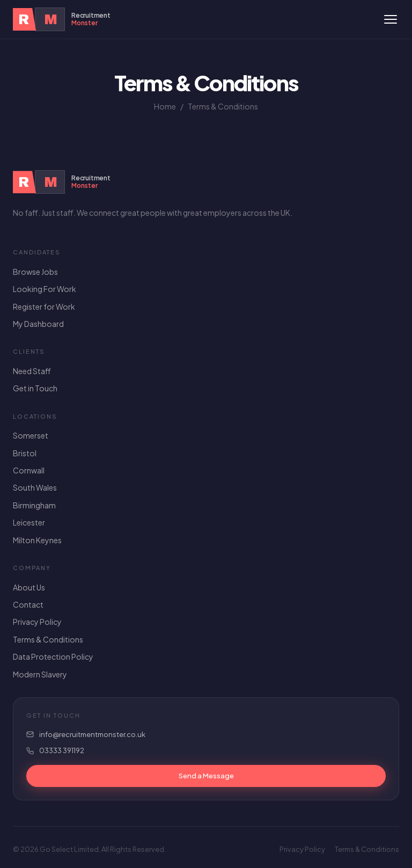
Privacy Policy (37, 622)
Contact (28, 604)
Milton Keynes (37, 540)
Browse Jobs (35, 272)
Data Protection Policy (53, 657)
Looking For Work (45, 289)
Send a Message (206, 776)
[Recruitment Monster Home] (62, 19)
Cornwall (29, 470)
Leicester (29, 522)
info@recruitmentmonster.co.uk (92, 734)
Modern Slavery (40, 674)
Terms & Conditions (48, 639)
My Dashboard (38, 324)
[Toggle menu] (391, 19)
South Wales (35, 487)
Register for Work (44, 307)
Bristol (25, 453)
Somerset (31, 435)
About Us (29, 587)
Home (165, 106)
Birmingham (34, 505)
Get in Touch (35, 388)
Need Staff (32, 371)
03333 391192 (62, 750)
